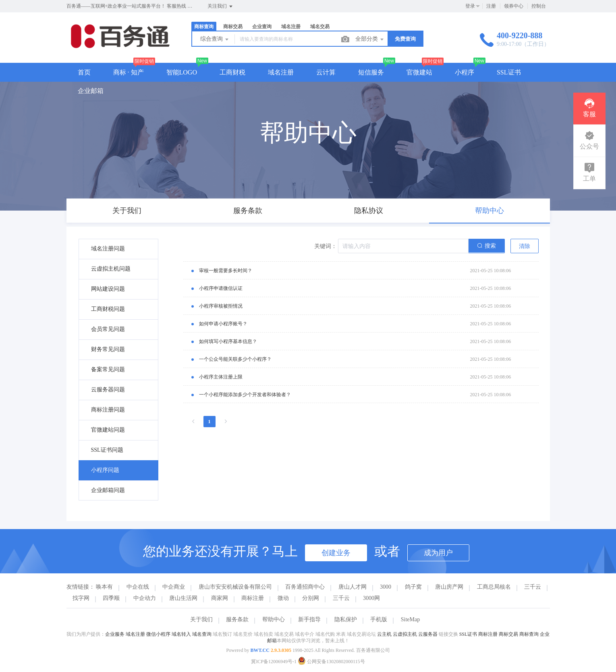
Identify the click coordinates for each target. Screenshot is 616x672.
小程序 (465, 72)
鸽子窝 (413, 587)
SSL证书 (509, 72)
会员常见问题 (108, 329)
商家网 (220, 598)
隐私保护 (346, 619)
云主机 (384, 634)
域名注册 (291, 27)
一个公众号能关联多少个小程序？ (235, 359)
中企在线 (138, 587)
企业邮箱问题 (108, 490)
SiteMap (410, 619)
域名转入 (181, 634)
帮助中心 (274, 619)
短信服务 (371, 72)
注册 (491, 6)
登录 (470, 6)
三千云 (533, 587)
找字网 (81, 598)
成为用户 (438, 553)
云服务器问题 (108, 390)
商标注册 (253, 598)
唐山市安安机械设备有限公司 (235, 587)
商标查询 (204, 27)
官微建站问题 (108, 430)
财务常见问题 (108, 349)
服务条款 (237, 619)
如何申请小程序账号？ (223, 324)
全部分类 (370, 39)
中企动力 (145, 598)
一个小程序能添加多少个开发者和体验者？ (245, 395)
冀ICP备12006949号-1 (274, 662)
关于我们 (201, 619)
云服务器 (428, 634)
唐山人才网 (353, 587)
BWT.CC (260, 650)
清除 (525, 246)
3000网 (371, 598)
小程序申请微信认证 (221, 288)
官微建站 (419, 72)
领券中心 (514, 6)
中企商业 (174, 587)
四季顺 (111, 598)
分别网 (311, 598)
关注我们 (221, 6)
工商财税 (232, 72)
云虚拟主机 (405, 634)
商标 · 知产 (129, 72)
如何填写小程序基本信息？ (228, 341)
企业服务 (115, 634)
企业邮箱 (91, 91)
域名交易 (320, 27)
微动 (283, 598)
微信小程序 (158, 634)
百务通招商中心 (305, 587)
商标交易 (233, 27)
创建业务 (336, 553)
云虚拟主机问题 (111, 269)
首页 (84, 72)
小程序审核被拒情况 (221, 306)
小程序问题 (105, 470)
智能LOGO (182, 72)
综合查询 (215, 39)
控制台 (539, 6)
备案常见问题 (108, 369)
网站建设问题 (108, 289)
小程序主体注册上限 (221, 377)
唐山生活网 (183, 598)
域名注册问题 (108, 249)
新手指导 (309, 619)
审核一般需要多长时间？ (226, 271)
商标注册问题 (108, 410)
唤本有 (104, 587)
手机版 (379, 619)
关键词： (326, 246)
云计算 (326, 72)
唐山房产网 (449, 587)
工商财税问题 (108, 309)
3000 (386, 587)
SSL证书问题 (107, 450)
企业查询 (262, 27)
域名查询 (202, 634)
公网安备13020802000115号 (331, 662)
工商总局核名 (494, 587)
